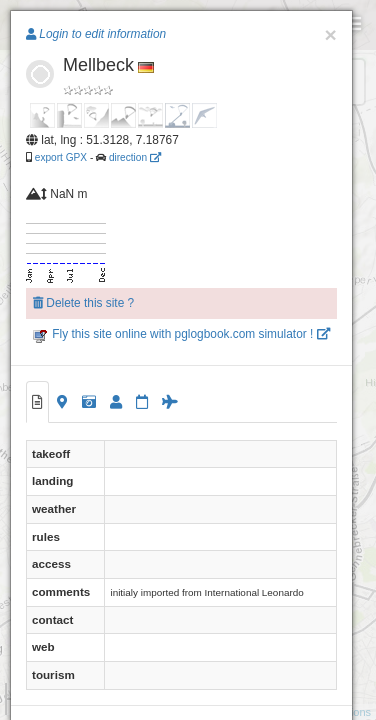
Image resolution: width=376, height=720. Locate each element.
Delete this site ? (83, 303)
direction (135, 157)
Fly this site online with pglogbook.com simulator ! (181, 334)
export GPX (61, 157)
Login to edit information (96, 34)
